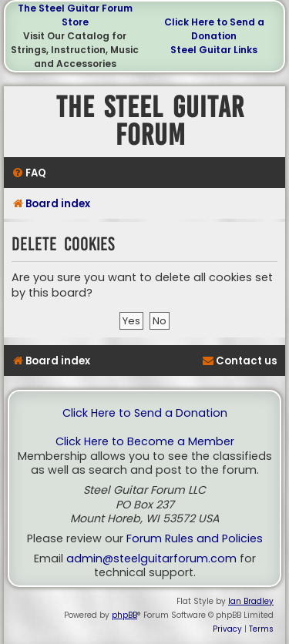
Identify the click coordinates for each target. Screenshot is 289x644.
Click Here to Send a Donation (214, 29)
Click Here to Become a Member (145, 442)
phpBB (124, 615)
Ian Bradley (251, 601)
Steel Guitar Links (214, 50)
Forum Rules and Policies (195, 539)
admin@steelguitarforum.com (151, 559)
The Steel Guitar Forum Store (75, 15)
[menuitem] (29, 173)
